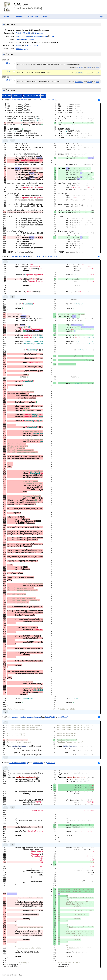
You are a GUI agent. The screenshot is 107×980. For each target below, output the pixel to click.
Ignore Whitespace (32, 95)
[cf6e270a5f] (50, 717)
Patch (43, 95)
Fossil (15, 975)
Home (6, 16)
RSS (20, 975)
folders (31, 39)
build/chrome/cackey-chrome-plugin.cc (25, 717)
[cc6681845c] (38, 763)
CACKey (21, 4)
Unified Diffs (17, 95)
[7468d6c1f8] (37, 100)
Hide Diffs (7, 95)
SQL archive (38, 33)
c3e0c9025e (79, 73)
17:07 (9, 71)
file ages (24, 39)
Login (101, 16)
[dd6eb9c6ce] (39, 256)
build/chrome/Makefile (18, 100)
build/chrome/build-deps (19, 256)
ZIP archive (27, 33)
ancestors (26, 36)
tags (26, 49)
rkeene (18, 46)
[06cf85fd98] (63, 717)
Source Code (33, 16)
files (17, 39)
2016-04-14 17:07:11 (33, 46)
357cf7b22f (80, 67)
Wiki (45, 16)
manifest (19, 49)
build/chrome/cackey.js (19, 763)
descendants (36, 36)
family (18, 36)
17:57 (9, 80)
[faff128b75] (52, 256)
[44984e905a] (51, 100)
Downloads (18, 16)
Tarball (18, 33)
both (45, 36)
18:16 (9, 63)
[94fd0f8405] (51, 763)
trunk (53, 36)
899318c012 (79, 82)
